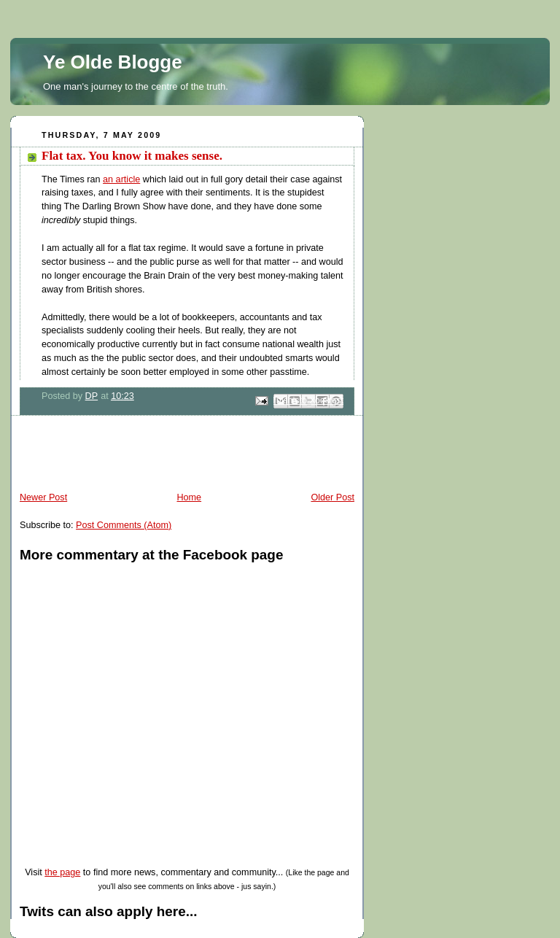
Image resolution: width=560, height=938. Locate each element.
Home (189, 497)
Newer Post (43, 497)
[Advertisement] (181, 456)
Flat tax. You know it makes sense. (132, 156)
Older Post (332, 497)
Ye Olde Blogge (113, 62)
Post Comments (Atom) (124, 525)
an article (121, 179)
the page (62, 872)
